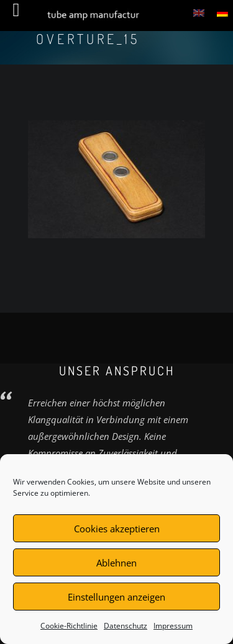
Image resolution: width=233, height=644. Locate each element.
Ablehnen (116, 563)
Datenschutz (126, 626)
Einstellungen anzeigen (116, 597)
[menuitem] (199, 12)
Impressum (173, 626)
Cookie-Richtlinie (69, 626)
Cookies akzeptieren (117, 529)
